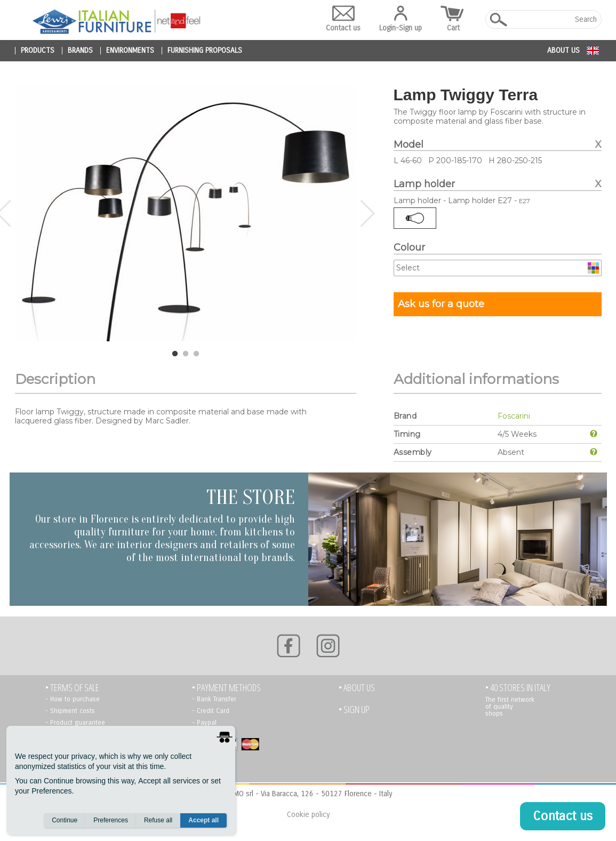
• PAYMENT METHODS (226, 688)
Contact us (343, 19)
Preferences (111, 820)
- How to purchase (73, 699)
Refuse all (158, 820)
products (38, 51)
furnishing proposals (205, 51)
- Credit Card (211, 711)
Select (408, 268)
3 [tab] (196, 354)
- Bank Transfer (214, 699)
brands (80, 51)
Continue (65, 820)
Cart (453, 19)
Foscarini (514, 416)
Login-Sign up (401, 19)
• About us (357, 688)
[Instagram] (328, 646)
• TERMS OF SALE (72, 688)
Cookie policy (308, 815)
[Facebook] (289, 646)
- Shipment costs (70, 711)
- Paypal (204, 723)
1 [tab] (175, 354)
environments (130, 51)
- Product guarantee (75, 723)
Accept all (203, 820)
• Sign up (354, 710)
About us (563, 50)
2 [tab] (186, 354)
